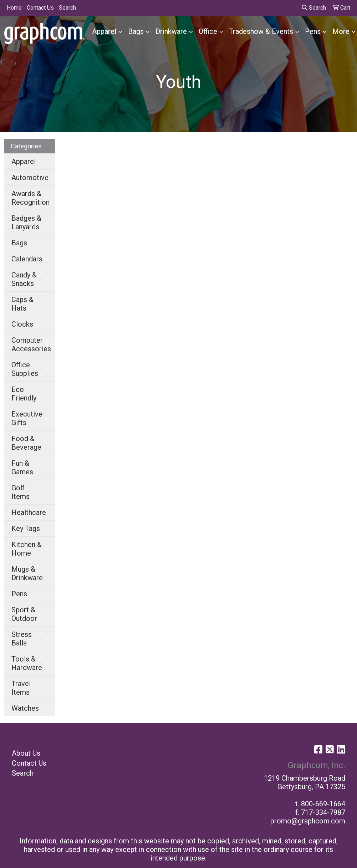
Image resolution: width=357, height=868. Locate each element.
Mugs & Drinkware (27, 573)
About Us (26, 753)
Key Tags (26, 529)
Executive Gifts (27, 418)
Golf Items (21, 492)
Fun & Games (22, 468)
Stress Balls (22, 639)
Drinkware (171, 31)
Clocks (22, 324)
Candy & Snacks (24, 279)
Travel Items (21, 688)
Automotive (30, 178)
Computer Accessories (31, 344)
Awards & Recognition (30, 198)
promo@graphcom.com (308, 821)
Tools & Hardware (27, 663)
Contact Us (40, 8)
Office (208, 31)
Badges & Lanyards (26, 223)
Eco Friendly (24, 394)
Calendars (27, 259)
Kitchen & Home (27, 549)
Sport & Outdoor (24, 614)
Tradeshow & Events (261, 31)
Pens (313, 31)
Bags (136, 31)
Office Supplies (25, 369)
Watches (25, 708)
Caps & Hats (22, 304)
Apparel (104, 31)
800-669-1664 (323, 804)
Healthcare (29, 512)
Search (67, 8)
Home (14, 8)
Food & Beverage (26, 443)
